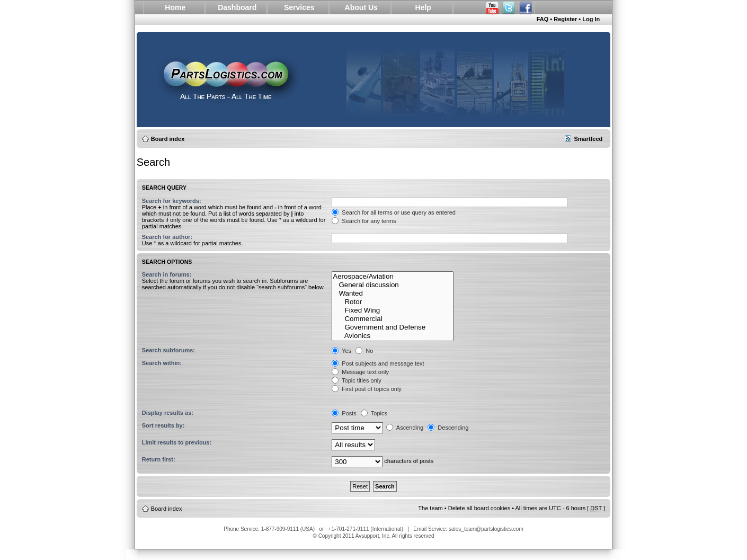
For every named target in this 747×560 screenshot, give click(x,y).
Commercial (393, 319)
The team (430, 508)
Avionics (393, 336)
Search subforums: (168, 350)
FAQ (543, 19)
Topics (374, 413)
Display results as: (168, 413)
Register (565, 19)
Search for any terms (364, 221)
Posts (344, 413)
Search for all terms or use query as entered (394, 212)
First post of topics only (367, 389)
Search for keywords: (172, 201)
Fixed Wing (393, 310)
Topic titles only (356, 380)
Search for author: (167, 237)
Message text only (360, 372)
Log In (591, 19)
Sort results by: (163, 425)
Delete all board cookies (479, 508)
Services (299, 7)
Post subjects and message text (378, 363)
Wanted (393, 294)
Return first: (159, 459)
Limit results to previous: (177, 442)
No (364, 351)
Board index (168, 139)
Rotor (393, 302)
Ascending (405, 428)
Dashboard (237, 7)
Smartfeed (588, 139)
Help (423, 7)
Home (175, 7)
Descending (448, 428)
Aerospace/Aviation (393, 277)
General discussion (393, 285)
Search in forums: (167, 274)
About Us (361, 7)
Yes (341, 351)
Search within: (162, 363)
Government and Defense (393, 327)
